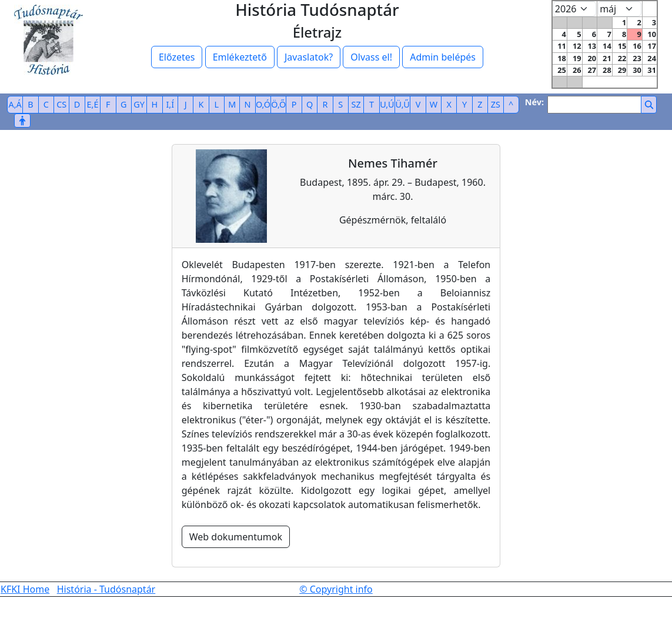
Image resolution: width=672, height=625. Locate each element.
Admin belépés (443, 57)
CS (61, 104)
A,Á (15, 104)
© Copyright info (336, 589)
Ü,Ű (403, 104)
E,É (93, 104)
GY (139, 104)
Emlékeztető (240, 57)
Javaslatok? (309, 57)
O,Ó (263, 104)
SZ (356, 104)
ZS (496, 104)
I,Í (170, 104)
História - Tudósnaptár (106, 589)
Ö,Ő (278, 104)
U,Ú (387, 104)
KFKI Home (25, 589)
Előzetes (177, 57)
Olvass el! (371, 57)
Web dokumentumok (236, 537)
